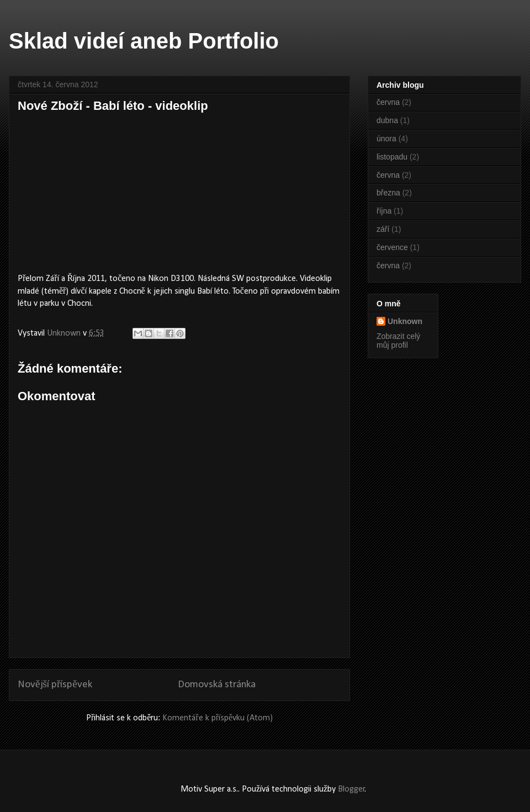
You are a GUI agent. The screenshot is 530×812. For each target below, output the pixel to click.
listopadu (392, 157)
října (384, 211)
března (388, 193)
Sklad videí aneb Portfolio (144, 41)
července (392, 247)
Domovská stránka (217, 685)
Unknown (405, 321)
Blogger (351, 789)
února (386, 139)
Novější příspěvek (55, 685)
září (383, 229)
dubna (387, 120)
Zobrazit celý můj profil (398, 341)
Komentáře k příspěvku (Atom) (218, 718)
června (388, 102)
